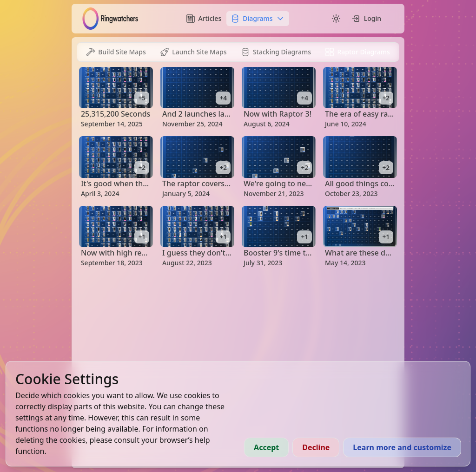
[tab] (116, 52)
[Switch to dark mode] (336, 19)
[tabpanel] (238, 167)
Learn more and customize (402, 447)
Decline (316, 447)
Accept (266, 447)
